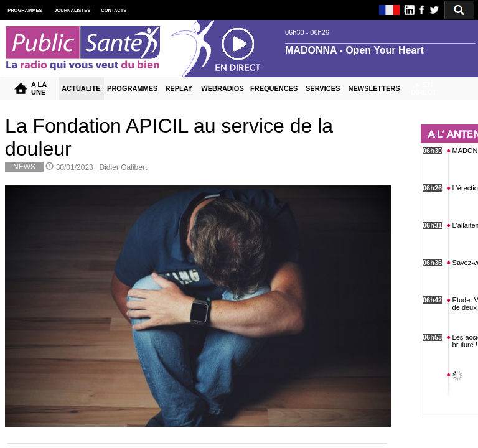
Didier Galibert (124, 167)
